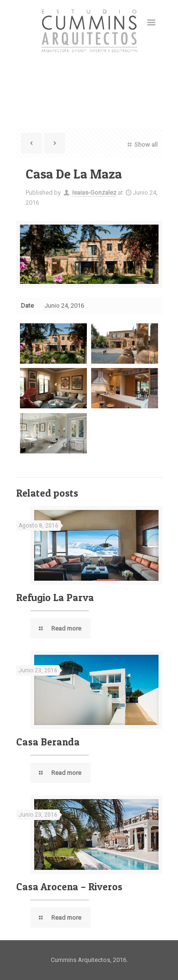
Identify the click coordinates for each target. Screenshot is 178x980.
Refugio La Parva (55, 598)
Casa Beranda (48, 742)
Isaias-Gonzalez (94, 193)
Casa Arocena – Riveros (69, 887)
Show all (141, 145)
